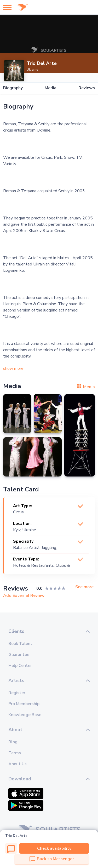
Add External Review (24, 595)
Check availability (54, 848)
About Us (18, 764)
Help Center (20, 666)
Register (17, 693)
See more (84, 587)
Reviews (87, 88)
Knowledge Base (25, 715)
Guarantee (19, 655)
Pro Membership (24, 704)
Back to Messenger (52, 859)
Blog (13, 742)
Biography (13, 88)
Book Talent (20, 644)
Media (51, 88)
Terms (15, 753)
